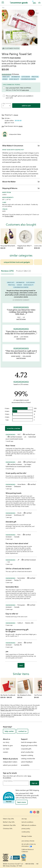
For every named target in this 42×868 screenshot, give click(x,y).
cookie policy (26, 832)
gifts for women (5, 715)
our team (6, 749)
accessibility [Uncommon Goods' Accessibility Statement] (25, 765)
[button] (34, 2)
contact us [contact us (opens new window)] (22, 731)
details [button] (21, 126)
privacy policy (26, 828)
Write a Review (14, 428)
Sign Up (35, 783)
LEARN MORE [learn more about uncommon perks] (22, 802)
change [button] (16, 115)
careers (5, 752)
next (21, 665)
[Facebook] (31, 812)
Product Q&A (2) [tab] (23, 271)
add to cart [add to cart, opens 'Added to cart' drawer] (26, 106)
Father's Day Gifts (8, 819)
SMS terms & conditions (29, 825)
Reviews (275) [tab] (7, 271)
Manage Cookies (27, 836)
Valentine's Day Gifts (9, 825)
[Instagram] (38, 812)
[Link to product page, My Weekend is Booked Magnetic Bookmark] (25, 686)
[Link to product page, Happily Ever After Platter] (25, 236)
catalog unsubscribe (28, 759)
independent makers (10, 762)
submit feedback (27, 762)
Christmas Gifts (8, 828)
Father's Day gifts (6, 710)
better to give (8, 745)
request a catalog (27, 755)
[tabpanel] (21, 473)
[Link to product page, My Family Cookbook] (8, 686)
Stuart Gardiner (15, 58)
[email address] (16, 783)
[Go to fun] (3, 8)
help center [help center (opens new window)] (9, 731)
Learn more (25, 90)
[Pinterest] (34, 812)
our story (6, 742)
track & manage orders (29, 742)
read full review (21, 319)
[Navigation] (3, 2)
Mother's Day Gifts (9, 822)
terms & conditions (27, 822)
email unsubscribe (27, 752)
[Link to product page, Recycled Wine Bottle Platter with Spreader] (8, 236)
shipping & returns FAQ (29, 745)
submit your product (10, 765)
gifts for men (17, 715)
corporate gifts (26, 749)
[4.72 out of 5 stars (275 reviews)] (10, 74)
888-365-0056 (30, 864)
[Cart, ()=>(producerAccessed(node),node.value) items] (39, 3)
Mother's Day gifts (29, 709)
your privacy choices (28, 841)
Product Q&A (9, 216)
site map (24, 819)
